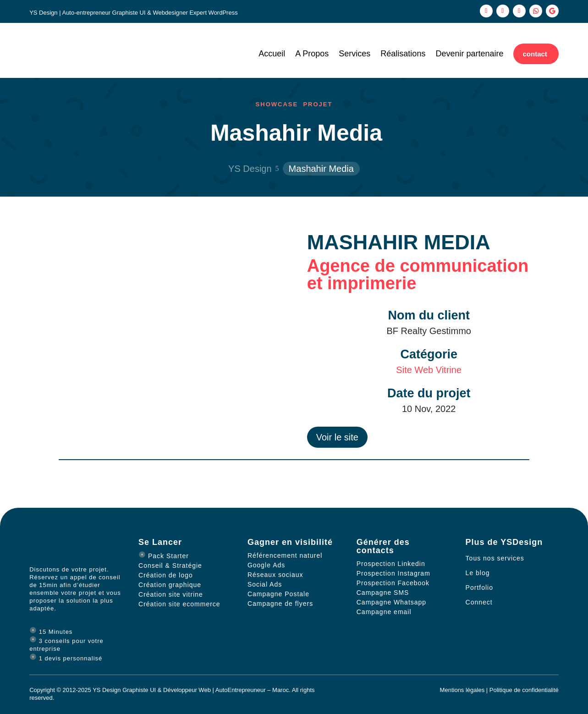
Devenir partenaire (469, 54)
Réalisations (403, 54)
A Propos (312, 54)
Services (354, 54)
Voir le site (337, 437)
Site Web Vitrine (429, 370)
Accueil (272, 54)
